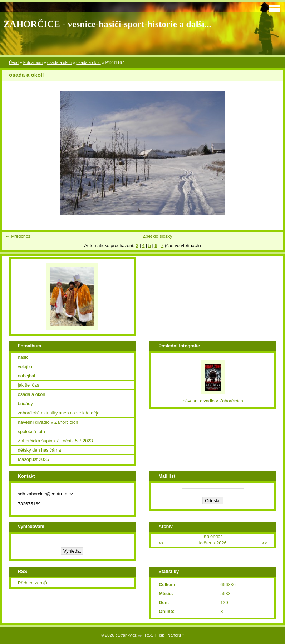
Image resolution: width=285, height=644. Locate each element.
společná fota (31, 431)
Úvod (14, 62)
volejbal (26, 366)
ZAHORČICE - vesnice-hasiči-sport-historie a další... (107, 24)
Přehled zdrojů (33, 583)
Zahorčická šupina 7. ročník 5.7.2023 (55, 441)
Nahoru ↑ (176, 635)
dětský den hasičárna (40, 450)
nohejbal (26, 376)
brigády (25, 404)
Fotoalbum (33, 62)
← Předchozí (19, 236)
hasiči (24, 357)
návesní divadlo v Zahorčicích (48, 422)
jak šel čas (29, 385)
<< (161, 543)
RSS (149, 635)
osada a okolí (60, 62)
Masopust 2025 (34, 459)
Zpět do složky (158, 236)
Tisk (160, 635)
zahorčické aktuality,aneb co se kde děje (59, 413)
